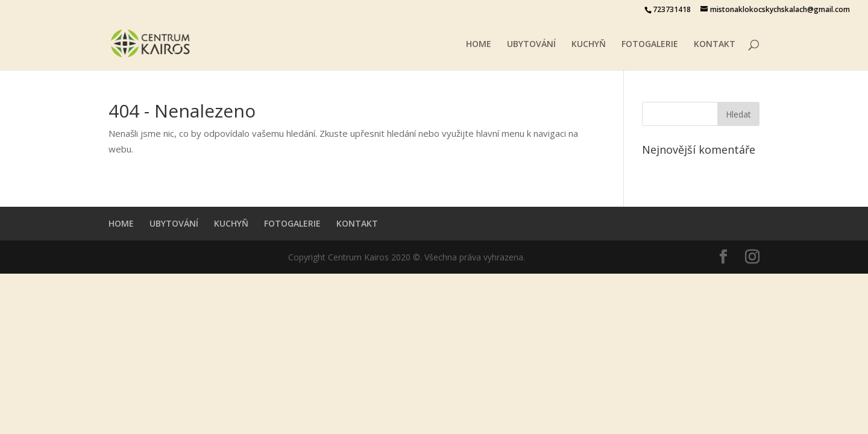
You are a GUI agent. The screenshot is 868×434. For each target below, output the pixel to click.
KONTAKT (715, 45)
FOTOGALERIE (650, 45)
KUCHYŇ (589, 45)
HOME (479, 45)
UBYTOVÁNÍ (531, 45)
